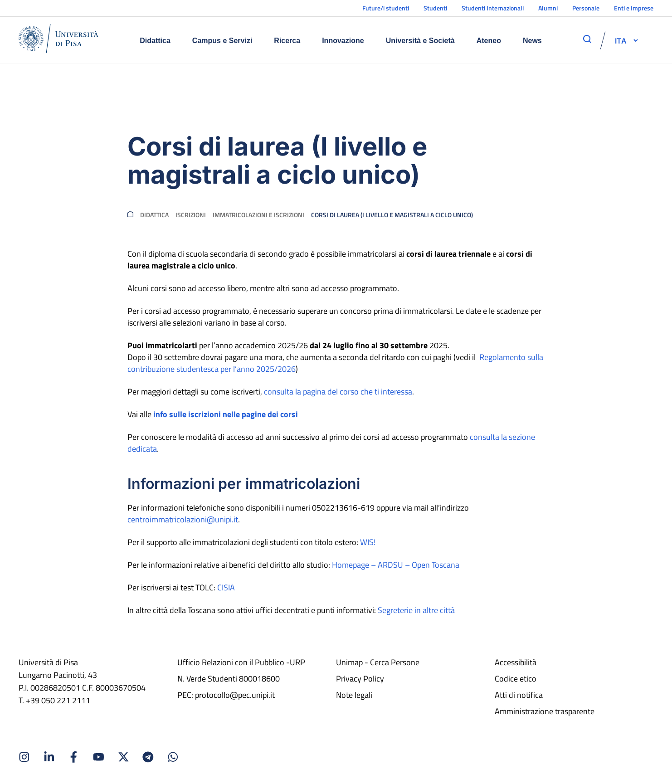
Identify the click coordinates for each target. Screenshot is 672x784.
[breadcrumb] (130, 215)
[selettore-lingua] (621, 40)
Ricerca (287, 41)
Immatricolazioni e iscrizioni (258, 215)
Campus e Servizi (222, 41)
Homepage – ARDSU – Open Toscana (396, 565)
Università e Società (420, 41)
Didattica (155, 41)
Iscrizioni (191, 215)
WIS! (368, 542)
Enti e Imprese (634, 8)
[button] (621, 40)
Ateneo (489, 41)
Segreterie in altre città (416, 610)
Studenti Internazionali (493, 8)
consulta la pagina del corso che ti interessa (338, 392)
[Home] (58, 40)
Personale (586, 8)
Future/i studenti (386, 8)
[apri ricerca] (587, 39)
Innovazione (343, 41)
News (532, 41)
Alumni (548, 8)
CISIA (226, 587)
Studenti (435, 8)
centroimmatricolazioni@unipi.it (183, 519)
